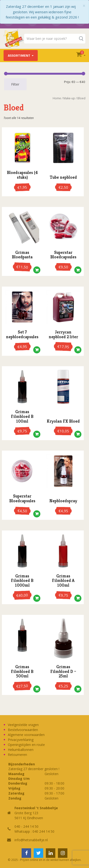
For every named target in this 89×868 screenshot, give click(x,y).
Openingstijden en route (26, 745)
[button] (37, 271)
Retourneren (17, 755)
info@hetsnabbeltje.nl (31, 840)
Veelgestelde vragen (23, 725)
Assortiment (19, 55)
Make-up (69, 98)
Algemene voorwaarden (26, 735)
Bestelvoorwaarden (23, 730)
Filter (15, 84)
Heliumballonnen (21, 750)
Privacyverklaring (21, 740)
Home (57, 98)
